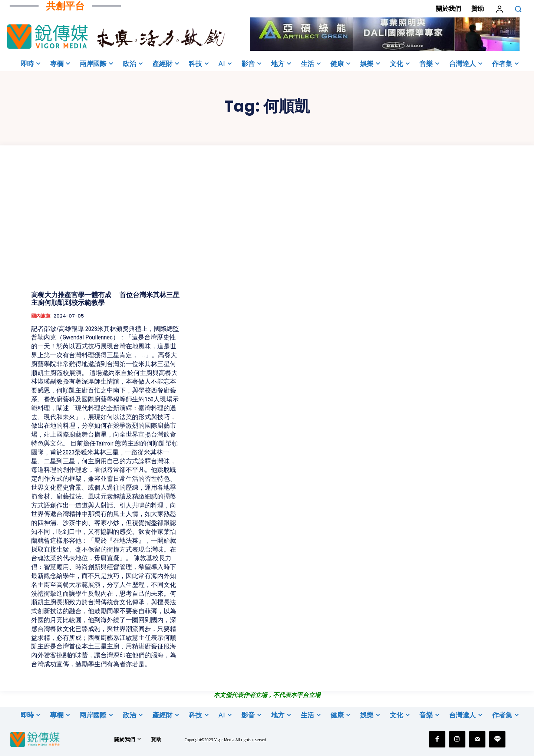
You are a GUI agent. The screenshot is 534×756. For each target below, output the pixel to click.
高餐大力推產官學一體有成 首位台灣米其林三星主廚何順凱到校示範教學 (105, 299)
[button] (518, 9)
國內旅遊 (41, 316)
